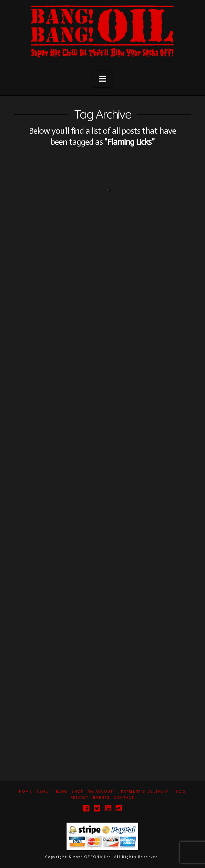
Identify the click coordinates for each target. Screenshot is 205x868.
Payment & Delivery (145, 792)
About (44, 792)
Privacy (80, 798)
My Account (102, 792)
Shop (78, 792)
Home (26, 792)
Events (101, 798)
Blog (62, 792)
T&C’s (179, 792)
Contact (124, 798)
